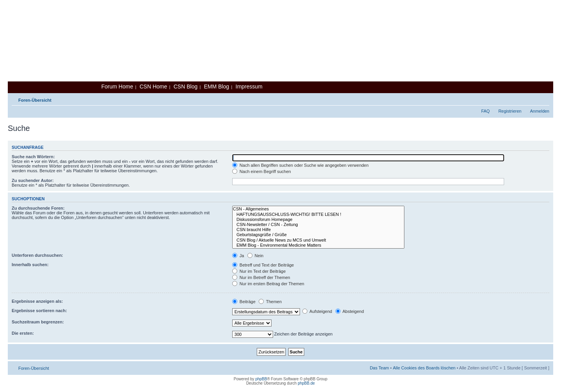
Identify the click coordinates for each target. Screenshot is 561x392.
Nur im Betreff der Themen (261, 277)
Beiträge (244, 302)
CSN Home (153, 87)
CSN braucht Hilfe (318, 230)
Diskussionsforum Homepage (318, 220)
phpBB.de (306, 383)
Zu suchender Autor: (33, 180)
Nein (256, 256)
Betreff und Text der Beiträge (263, 265)
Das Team (379, 368)
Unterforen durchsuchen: (37, 255)
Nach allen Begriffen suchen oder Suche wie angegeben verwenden (300, 165)
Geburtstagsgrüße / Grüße (318, 235)
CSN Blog (185, 87)
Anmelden (540, 111)
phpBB (261, 379)
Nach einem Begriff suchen (262, 171)
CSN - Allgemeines (318, 209)
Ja (238, 256)
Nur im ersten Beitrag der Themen (268, 284)
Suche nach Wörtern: (33, 157)
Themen (270, 302)
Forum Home (117, 87)
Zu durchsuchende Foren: (38, 208)
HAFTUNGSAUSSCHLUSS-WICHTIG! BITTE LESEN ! (318, 215)
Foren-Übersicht (35, 100)
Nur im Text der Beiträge (259, 271)
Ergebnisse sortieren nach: (39, 311)
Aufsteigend (317, 311)
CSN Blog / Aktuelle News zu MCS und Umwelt (318, 240)
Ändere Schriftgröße (544, 99)
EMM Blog (216, 87)
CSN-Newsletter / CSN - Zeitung (318, 225)
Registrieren (510, 111)
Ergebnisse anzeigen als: (37, 301)
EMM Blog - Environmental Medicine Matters (318, 245)
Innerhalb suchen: (30, 265)
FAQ (485, 111)
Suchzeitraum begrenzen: (38, 322)
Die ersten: (23, 333)
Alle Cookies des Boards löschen (424, 368)
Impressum (249, 87)
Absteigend (350, 311)
